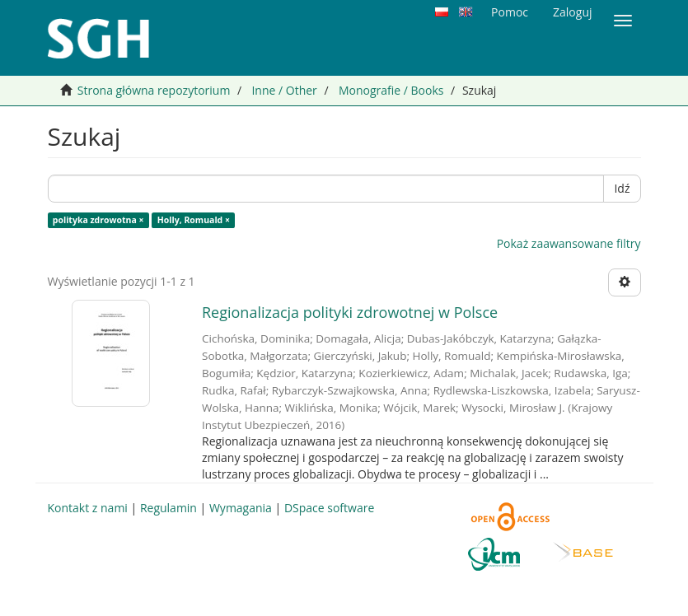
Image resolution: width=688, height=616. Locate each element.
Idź (622, 188)
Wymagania (241, 508)
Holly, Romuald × (194, 220)
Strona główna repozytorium (154, 90)
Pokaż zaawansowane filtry (569, 243)
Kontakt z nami (88, 508)
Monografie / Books (391, 90)
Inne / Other (284, 90)
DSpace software (329, 508)
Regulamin (168, 508)
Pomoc (510, 12)
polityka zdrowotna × (98, 220)
